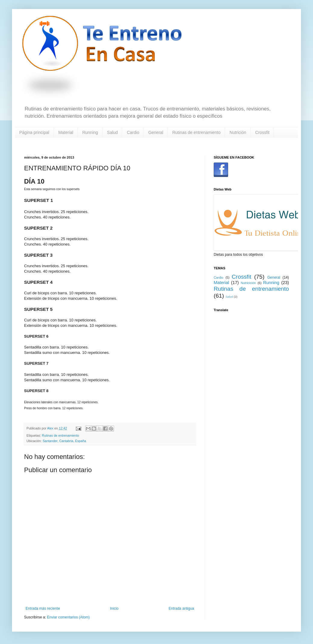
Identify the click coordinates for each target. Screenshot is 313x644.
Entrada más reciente (43, 608)
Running (90, 132)
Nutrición (238, 132)
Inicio (114, 608)
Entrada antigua (181, 608)
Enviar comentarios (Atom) (68, 617)
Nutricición (248, 283)
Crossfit (262, 132)
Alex (51, 428)
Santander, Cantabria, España (64, 441)
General (156, 132)
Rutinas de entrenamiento (196, 132)
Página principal (34, 132)
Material (66, 132)
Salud (113, 132)
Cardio (133, 132)
